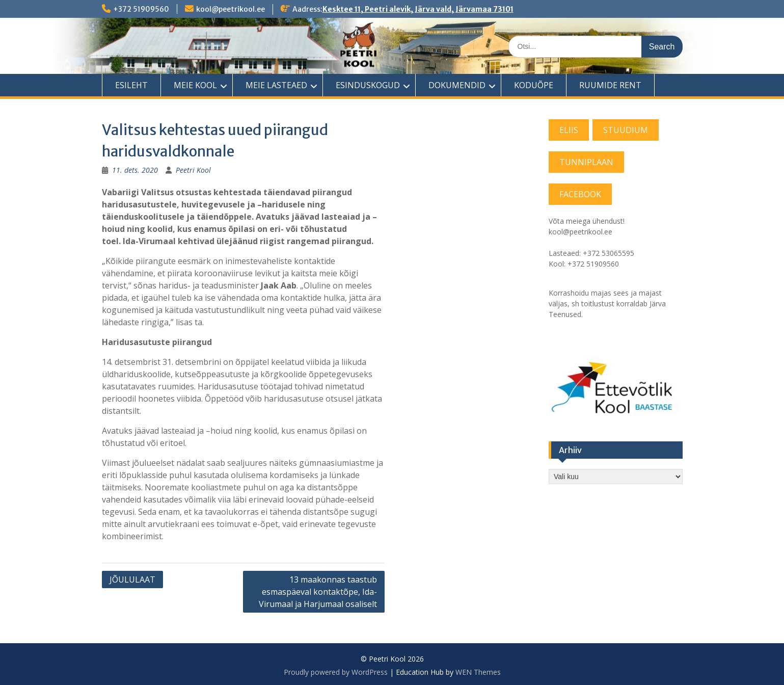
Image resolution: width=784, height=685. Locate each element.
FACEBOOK (580, 194)
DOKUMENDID (457, 85)
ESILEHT (131, 85)
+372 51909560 (141, 9)
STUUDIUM (626, 130)
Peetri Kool (193, 170)
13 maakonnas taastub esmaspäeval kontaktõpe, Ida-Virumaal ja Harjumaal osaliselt (318, 592)
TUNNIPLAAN (586, 162)
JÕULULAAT (132, 579)
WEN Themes (478, 672)
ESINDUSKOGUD (368, 85)
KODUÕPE (534, 85)
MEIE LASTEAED (276, 85)
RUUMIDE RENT (610, 85)
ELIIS (569, 130)
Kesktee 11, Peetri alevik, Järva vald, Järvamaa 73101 (418, 9)
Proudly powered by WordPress (336, 672)
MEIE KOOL (195, 85)
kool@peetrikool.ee (231, 9)
